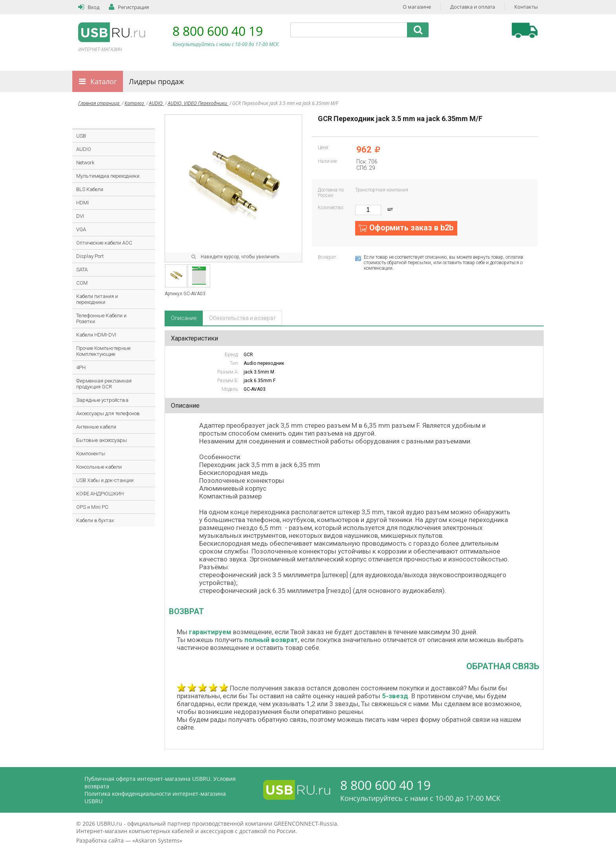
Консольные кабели (99, 467)
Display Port (90, 256)
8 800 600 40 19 (218, 31)
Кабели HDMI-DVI (96, 335)
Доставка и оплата (473, 7)
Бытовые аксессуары (102, 440)
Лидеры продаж (156, 81)
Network (85, 163)
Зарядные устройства (102, 400)
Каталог (104, 81)
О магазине (417, 7)
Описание (184, 318)
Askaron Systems (157, 840)
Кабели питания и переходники (97, 299)
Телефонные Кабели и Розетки (101, 318)
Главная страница (99, 103)
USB (81, 136)
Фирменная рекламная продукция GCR (104, 384)
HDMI (82, 203)
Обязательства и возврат (242, 318)
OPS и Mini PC (92, 507)
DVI (80, 216)
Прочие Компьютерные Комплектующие (103, 351)
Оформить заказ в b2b (411, 228)
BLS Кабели (90, 189)
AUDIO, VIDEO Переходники (198, 103)
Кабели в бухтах (95, 520)
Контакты (526, 7)
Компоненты (91, 454)
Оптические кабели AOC (104, 243)
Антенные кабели (96, 427)
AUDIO (156, 103)
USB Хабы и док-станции (105, 480)
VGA (81, 229)
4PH (81, 367)
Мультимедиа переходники (108, 176)
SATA (82, 270)
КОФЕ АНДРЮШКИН (100, 494)
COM (82, 283)
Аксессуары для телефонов (108, 413)
